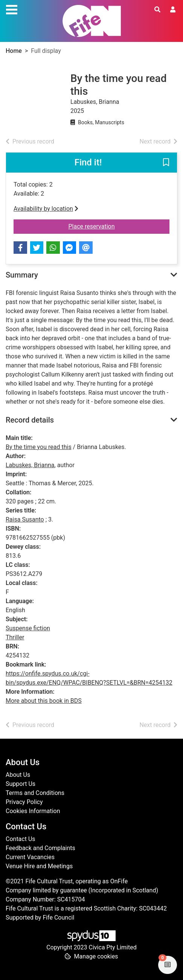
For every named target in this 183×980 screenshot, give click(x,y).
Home (14, 51)
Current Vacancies (30, 857)
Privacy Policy (24, 802)
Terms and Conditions (35, 793)
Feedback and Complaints (40, 848)
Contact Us (21, 839)
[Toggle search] (157, 10)
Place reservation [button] (119, 226)
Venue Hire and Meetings (39, 866)
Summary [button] (22, 275)
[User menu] (173, 10)
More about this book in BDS (44, 701)
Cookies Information (33, 811)
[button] (166, 163)
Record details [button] (30, 420)
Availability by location (46, 209)
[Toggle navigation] (12, 9)
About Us (18, 775)
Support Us (21, 784)
